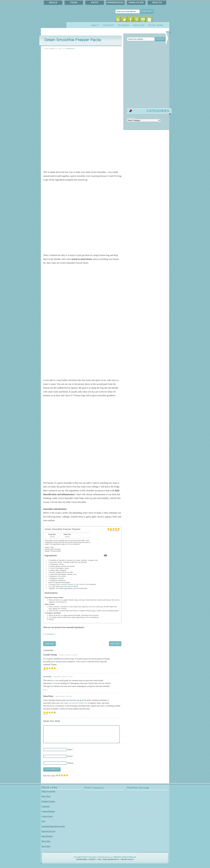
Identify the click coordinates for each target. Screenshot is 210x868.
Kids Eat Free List (48, 831)
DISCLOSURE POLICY (111, 859)
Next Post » (115, 644)
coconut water (66, 586)
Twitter (124, 20)
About (95, 25)
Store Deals (46, 846)
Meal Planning (47, 836)
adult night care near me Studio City (74, 703)
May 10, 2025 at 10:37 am (64, 696)
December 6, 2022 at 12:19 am (63, 677)
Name (70, 749)
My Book (124, 25)
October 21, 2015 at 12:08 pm (68, 655)
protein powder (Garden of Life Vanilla (70, 584)
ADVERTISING (81, 859)
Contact (109, 25)
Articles (139, 25)
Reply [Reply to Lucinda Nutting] (46, 670)
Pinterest (137, 20)
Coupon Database (48, 811)
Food (74, 3)
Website (70, 763)
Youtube (143, 20)
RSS (118, 20)
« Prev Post (49, 644)
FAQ (43, 821)
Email (149, 20)
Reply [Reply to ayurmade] (46, 690)
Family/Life (136, 3)
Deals (53, 3)
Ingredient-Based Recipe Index (53, 826)
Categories (46, 806)
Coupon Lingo (47, 816)
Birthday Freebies (48, 801)
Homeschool (115, 3)
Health (157, 3)
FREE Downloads (48, 791)
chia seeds (62, 576)
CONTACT (92, 859)
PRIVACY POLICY (127, 859)
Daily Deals (46, 796)
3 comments (49, 634)
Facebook (131, 20)
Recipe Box (46, 841)
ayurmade (47, 676)
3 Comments (69, 49)
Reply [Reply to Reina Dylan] (46, 714)
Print (105, 555)
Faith (95, 3)
